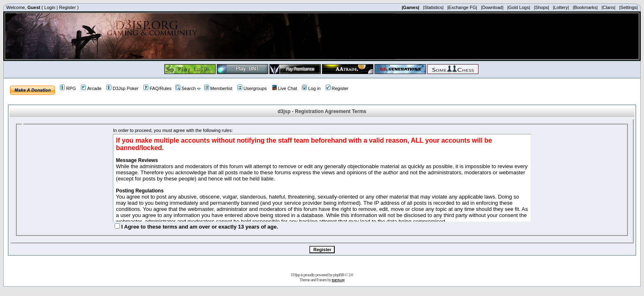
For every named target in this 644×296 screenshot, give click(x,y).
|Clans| (608, 7)
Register (68, 7)
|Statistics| (433, 7)
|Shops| (542, 7)
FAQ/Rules (157, 88)
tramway (338, 280)
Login (50, 7)
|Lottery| (561, 7)
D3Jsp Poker (122, 88)
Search (186, 88)
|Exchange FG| (462, 7)
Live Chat (284, 88)
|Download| (492, 7)
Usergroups (252, 88)
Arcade (91, 88)
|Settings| (628, 7)
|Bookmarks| (585, 7)
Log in (311, 88)
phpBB (338, 275)
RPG (68, 88)
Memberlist (218, 88)
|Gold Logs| (519, 7)
